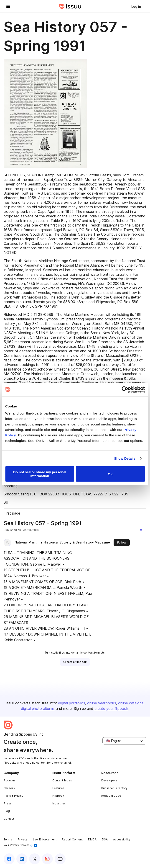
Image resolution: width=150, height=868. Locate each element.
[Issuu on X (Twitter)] (35, 859)
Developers (109, 780)
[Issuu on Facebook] (9, 859)
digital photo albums (38, 708)
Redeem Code (111, 796)
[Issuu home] (70, 6)
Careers (9, 788)
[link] (136, 6)
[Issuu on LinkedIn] (22, 859)
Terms (8, 839)
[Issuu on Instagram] (47, 859)
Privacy (23, 839)
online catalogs (131, 703)
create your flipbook (111, 708)
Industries (59, 803)
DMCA (92, 839)
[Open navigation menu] (8, 6)
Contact (9, 819)
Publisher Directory (114, 788)
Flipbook (58, 796)
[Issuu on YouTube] (60, 859)
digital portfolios (72, 703)
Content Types (62, 780)
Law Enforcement (45, 839)
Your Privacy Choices (20, 845)
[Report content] (142, 531)
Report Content (72, 839)
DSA (105, 839)
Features (58, 788)
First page (12, 513)
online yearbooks (102, 703)
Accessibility (122, 839)
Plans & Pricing (14, 796)
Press (8, 803)
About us (10, 780)
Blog (7, 811)
